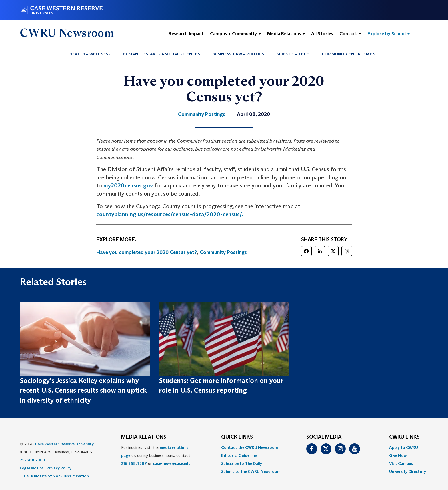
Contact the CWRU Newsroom (250, 447)
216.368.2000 (32, 460)
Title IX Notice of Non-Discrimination (54, 476)
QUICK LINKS (237, 437)
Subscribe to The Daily (242, 463)
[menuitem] (90, 54)
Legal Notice (32, 468)
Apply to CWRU (404, 447)
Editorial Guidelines (239, 455)
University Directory (408, 471)
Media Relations (286, 34)
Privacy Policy (59, 468)
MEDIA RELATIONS (144, 437)
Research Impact (186, 34)
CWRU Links (404, 437)
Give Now (398, 455)
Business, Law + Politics (238, 54)
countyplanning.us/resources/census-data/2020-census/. (170, 214)
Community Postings (223, 252)
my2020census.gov (128, 185)
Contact (350, 34)
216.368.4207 (134, 463)
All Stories (322, 34)
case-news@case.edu (172, 463)
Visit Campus (401, 463)
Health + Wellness (90, 54)
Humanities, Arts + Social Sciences (161, 54)
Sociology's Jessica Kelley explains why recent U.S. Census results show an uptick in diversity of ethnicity (83, 390)
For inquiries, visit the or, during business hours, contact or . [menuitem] (156, 455)
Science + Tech (293, 54)
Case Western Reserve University (64, 444)
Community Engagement (350, 54)
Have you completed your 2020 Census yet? (147, 252)
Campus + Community (235, 34)
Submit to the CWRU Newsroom (251, 471)
